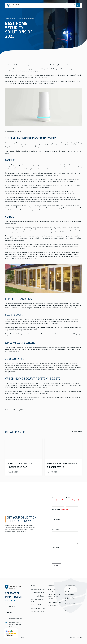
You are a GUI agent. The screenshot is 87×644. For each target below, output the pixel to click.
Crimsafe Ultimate (70, 595)
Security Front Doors (37, 612)
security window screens (33, 350)
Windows (51, 586)
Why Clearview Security (69, 587)
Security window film (12, 366)
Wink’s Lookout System (70, 145)
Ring (6, 147)
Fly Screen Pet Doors (37, 605)
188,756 (77, 383)
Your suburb (60, 511)
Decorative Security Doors (37, 600)
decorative (10, 336)
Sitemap (23, 638)
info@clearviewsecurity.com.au (16, 618)
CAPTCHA (55, 549)
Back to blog (78, 433)
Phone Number (72, 500)
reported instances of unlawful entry (16, 385)
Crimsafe (24, 308)
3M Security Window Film (71, 599)
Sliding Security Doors (38, 593)
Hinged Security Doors (38, 608)
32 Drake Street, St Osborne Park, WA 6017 (15, 624)
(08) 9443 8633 (12, 613)
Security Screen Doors (38, 589)
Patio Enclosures (53, 606)
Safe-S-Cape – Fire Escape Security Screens (54, 597)
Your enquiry (56, 530)
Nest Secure (51, 145)
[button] (11, 633)
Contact (67, 607)
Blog (66, 610)
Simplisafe (18, 131)
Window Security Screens (53, 590)
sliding (75, 334)
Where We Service (70, 603)
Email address (57, 521)
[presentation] (65, 554)
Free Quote (11, 607)
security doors (35, 320)
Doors (33, 586)
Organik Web (79, 638)
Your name (58, 500)
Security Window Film (54, 602)
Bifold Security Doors (37, 596)
